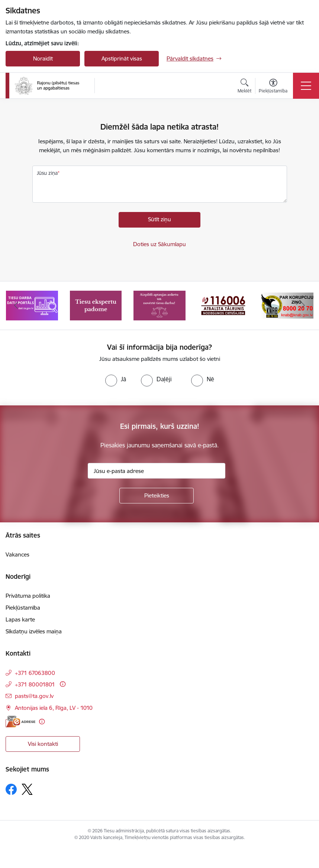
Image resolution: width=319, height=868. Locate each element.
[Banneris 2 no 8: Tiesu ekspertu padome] (96, 305)
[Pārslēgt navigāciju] (306, 86)
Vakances (17, 554)
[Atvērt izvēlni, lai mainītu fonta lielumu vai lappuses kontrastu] (273, 87)
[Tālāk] (303, 306)
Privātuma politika (28, 596)
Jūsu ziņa (47, 173)
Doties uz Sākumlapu (159, 244)
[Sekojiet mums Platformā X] (27, 789)
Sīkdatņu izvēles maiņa (34, 631)
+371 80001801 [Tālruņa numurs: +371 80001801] (35, 684)
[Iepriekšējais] (16, 306)
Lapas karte (20, 619)
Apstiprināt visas (122, 58)
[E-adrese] (20, 722)
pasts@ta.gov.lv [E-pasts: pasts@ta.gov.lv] (34, 696)
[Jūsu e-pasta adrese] (157, 471)
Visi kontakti (43, 744)
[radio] (116, 379)
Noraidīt (43, 58)
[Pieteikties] (157, 496)
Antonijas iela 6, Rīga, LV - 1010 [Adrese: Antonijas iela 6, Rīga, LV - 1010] (54, 708)
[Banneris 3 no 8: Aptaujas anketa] (159, 305)
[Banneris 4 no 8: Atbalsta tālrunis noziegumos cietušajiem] (223, 305)
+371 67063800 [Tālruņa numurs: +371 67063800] (35, 673)
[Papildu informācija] (63, 684)
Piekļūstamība (23, 608)
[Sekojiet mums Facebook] (11, 789)
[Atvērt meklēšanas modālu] (244, 87)
